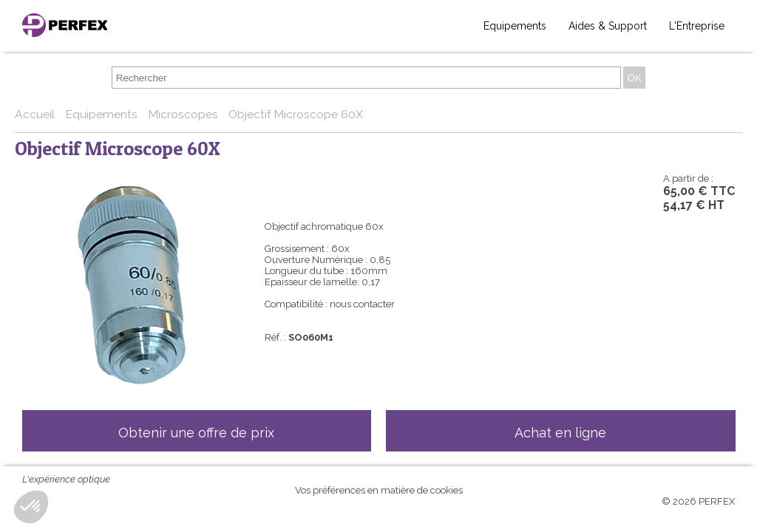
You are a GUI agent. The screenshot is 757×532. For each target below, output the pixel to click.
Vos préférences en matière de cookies (379, 490)
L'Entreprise (697, 26)
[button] (31, 507)
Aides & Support (608, 26)
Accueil (36, 114)
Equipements (515, 26)
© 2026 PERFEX (698, 501)
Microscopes (184, 114)
